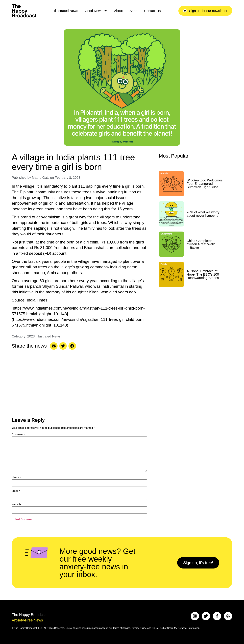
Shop (133, 11)
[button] (54, 346)
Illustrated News (66, 11)
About (118, 11)
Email (16, 491)
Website (17, 504)
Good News (96, 11)
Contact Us (152, 11)
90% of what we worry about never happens (203, 214)
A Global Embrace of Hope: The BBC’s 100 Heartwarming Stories (203, 274)
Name (16, 478)
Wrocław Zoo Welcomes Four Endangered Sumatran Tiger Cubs (205, 184)
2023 (31, 336)
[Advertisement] (79, 389)
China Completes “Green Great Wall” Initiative (201, 244)
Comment (19, 434)
